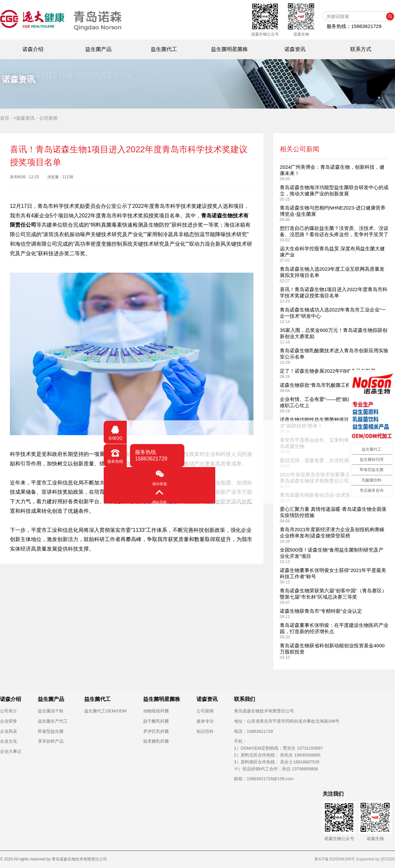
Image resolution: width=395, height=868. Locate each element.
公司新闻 (205, 711)
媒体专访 (205, 721)
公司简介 (9, 711)
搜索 (390, 16)
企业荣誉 (9, 721)
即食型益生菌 (51, 731)
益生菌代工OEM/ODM (105, 711)
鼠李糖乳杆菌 (156, 741)
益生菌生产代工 (53, 721)
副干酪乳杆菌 (156, 721)
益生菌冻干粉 (51, 711)
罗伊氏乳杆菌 (156, 731)
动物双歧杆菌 (156, 711)
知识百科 (205, 731)
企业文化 (9, 741)
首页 (5, 118)
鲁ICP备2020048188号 (335, 859)
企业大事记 (11, 751)
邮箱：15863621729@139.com (264, 779)
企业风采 (9, 731)
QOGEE (388, 859)
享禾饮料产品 (51, 741)
